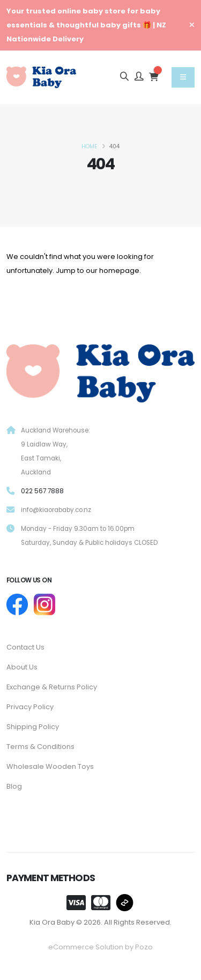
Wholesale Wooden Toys (50, 766)
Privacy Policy (30, 707)
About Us (22, 667)
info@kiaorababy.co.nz (56, 510)
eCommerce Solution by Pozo (100, 947)
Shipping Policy (33, 727)
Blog (14, 786)
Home (90, 146)
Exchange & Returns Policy (52, 687)
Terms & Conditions (40, 747)
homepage (119, 271)
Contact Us (25, 647)
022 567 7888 (42, 491)
